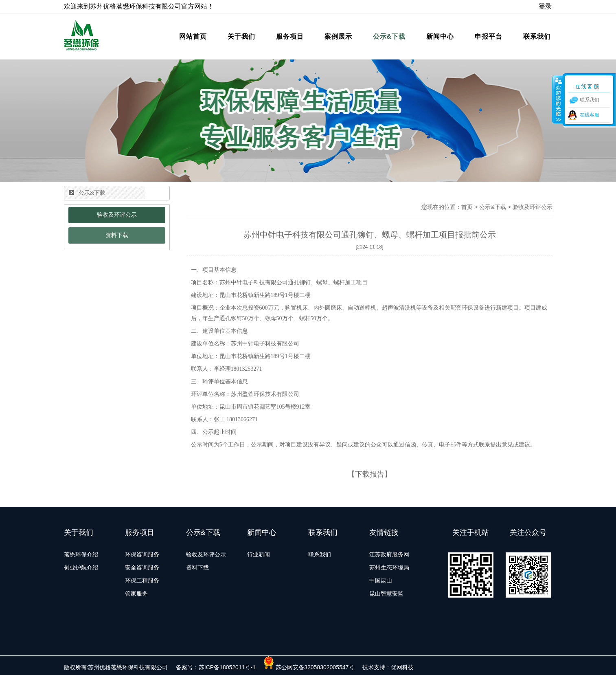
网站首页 (193, 36)
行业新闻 (259, 554)
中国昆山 (381, 580)
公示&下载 (389, 36)
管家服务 (136, 594)
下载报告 (370, 474)
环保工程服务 (142, 580)
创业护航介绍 (81, 567)
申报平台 (489, 36)
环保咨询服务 (142, 554)
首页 (467, 207)
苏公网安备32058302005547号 (309, 667)
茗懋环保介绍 (81, 554)
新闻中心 (440, 36)
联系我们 (537, 36)
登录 (545, 6)
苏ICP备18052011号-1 (227, 667)
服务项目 (290, 36)
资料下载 (117, 235)
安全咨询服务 (142, 567)
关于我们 (241, 36)
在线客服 (590, 115)
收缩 (558, 99)
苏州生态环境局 (389, 567)
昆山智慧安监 (386, 594)
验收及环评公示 (117, 215)
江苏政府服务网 (389, 554)
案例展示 (338, 36)
